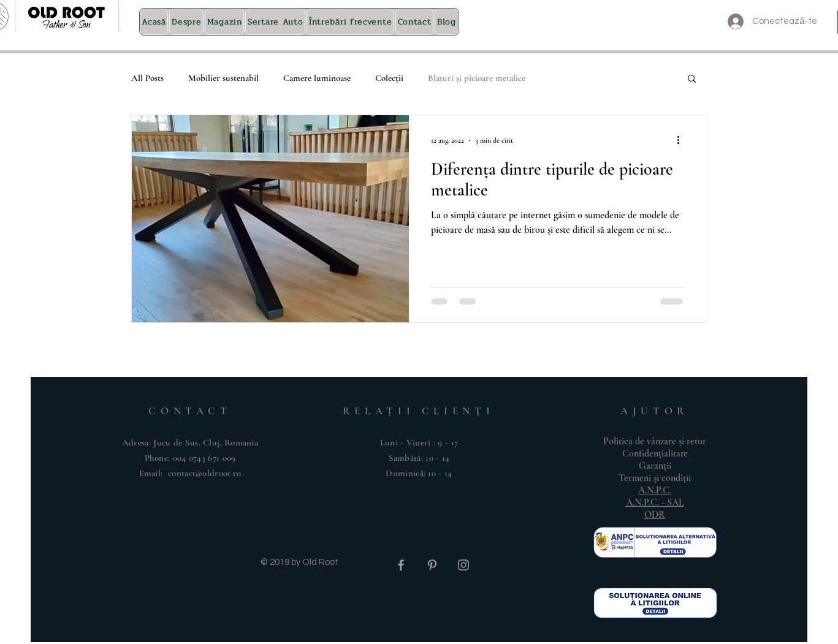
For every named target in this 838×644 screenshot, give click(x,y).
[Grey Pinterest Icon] (432, 565)
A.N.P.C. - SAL (655, 502)
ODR (655, 515)
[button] (692, 79)
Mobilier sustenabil (223, 78)
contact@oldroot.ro (204, 473)
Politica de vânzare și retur (655, 441)
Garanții (655, 466)
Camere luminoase (317, 78)
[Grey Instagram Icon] (463, 565)
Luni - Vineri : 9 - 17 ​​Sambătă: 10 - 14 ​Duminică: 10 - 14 (419, 458)
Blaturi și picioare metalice (477, 78)
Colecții (389, 78)
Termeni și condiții (655, 478)
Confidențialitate (655, 453)
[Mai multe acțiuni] (683, 140)
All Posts (147, 78)
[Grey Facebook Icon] (401, 565)
